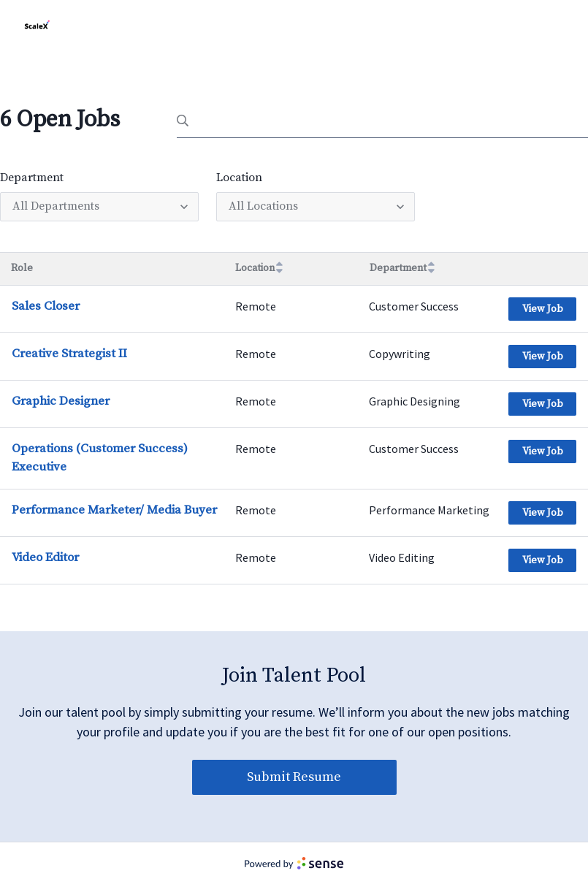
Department (32, 178)
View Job (543, 309)
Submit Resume (294, 777)
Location (239, 178)
